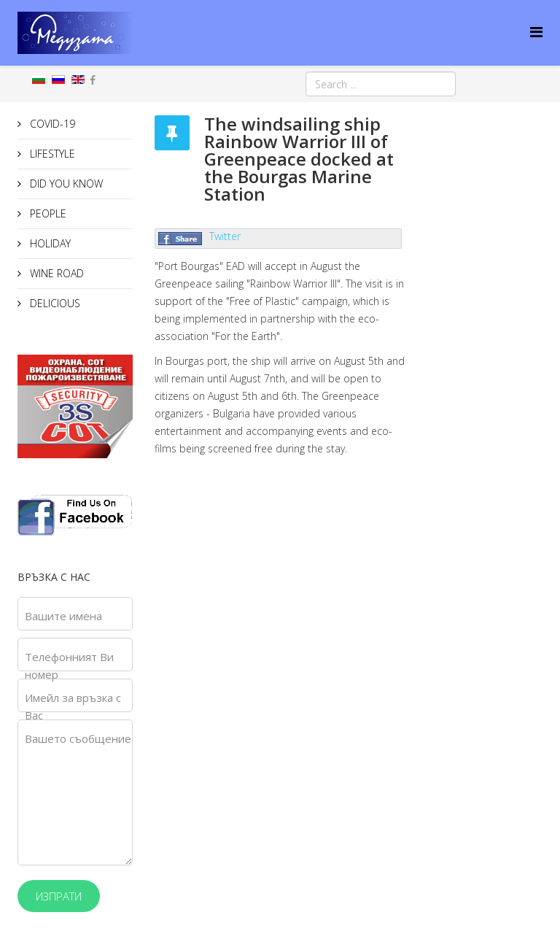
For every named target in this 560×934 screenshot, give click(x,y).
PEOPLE (47, 213)
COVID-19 (51, 124)
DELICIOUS (54, 303)
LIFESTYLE (51, 154)
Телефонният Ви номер (69, 665)
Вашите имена (63, 616)
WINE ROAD (55, 273)
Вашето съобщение (78, 738)
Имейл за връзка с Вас (73, 706)
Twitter (225, 236)
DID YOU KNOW (65, 184)
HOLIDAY (49, 243)
